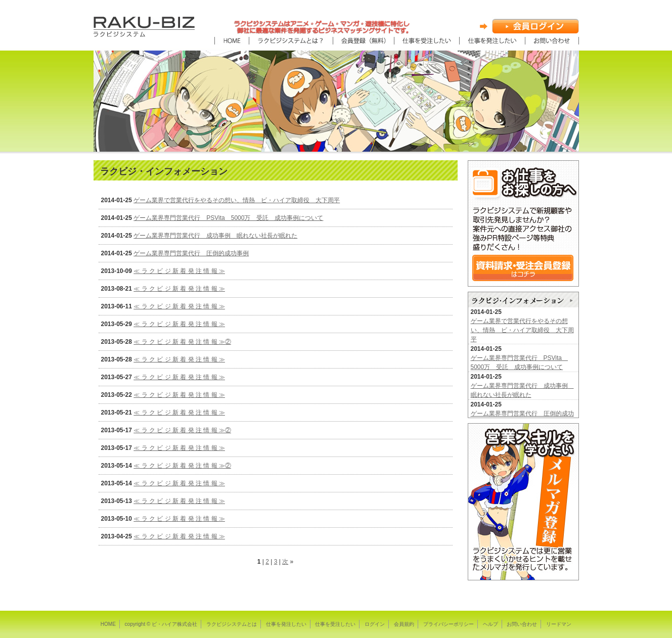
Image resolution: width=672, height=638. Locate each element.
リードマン (559, 624)
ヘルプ (490, 624)
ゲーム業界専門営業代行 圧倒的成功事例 (191, 253)
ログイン (375, 624)
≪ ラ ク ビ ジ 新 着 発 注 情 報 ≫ (179, 271)
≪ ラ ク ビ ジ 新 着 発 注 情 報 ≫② (182, 342)
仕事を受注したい (335, 624)
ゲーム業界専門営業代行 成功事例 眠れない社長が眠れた (215, 236)
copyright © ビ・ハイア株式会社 (161, 624)
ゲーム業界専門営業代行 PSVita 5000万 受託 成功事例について (228, 218)
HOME (108, 624)
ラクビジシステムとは (232, 624)
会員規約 (404, 624)
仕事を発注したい (286, 624)
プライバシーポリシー (449, 624)
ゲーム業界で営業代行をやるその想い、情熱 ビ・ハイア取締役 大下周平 (237, 200)
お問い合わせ (522, 624)
